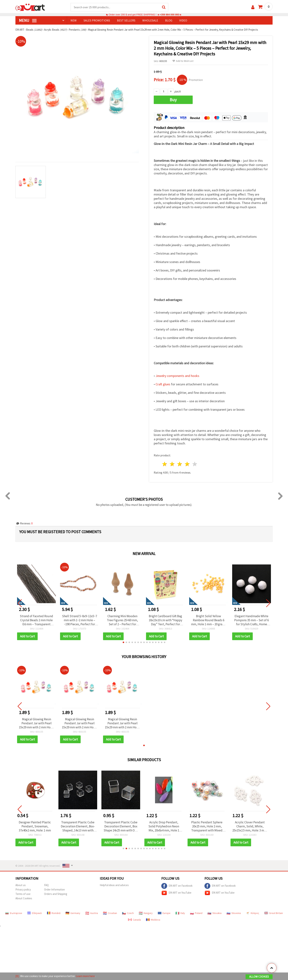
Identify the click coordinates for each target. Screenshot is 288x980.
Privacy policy (23, 889)
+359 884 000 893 (169, 15)
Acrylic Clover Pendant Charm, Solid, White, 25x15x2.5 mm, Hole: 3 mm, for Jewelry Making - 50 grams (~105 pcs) (252, 826)
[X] (17, 976)
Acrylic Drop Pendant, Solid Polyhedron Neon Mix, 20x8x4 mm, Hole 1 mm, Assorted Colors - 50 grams (165, 826)
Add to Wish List (183, 61)
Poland (196, 913)
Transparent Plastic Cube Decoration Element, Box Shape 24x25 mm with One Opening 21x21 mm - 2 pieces (122, 826)
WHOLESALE (150, 20)
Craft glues (163, 384)
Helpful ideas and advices (114, 885)
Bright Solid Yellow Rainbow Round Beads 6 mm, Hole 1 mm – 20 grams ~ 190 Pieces (209, 620)
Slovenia (234, 913)
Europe (164, 913)
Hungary (146, 913)
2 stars (172, 464)
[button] (123, 642)
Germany (73, 913)
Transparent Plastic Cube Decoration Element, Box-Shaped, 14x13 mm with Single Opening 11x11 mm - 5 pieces (80, 826)
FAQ (46, 885)
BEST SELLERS (126, 20)
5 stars (195, 464)
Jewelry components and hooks (177, 376)
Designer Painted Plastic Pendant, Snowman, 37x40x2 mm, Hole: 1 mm (36, 826)
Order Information (54, 889)
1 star (165, 464)
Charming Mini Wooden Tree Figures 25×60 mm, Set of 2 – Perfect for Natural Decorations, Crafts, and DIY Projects (122, 620)
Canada (134, 920)
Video (183, 20)
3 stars (180, 464)
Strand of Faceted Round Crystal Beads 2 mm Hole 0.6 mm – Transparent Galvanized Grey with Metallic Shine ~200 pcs (36, 620)
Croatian (110, 913)
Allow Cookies (259, 977)
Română (54, 913)
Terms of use (23, 894)
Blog (169, 20)
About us (21, 885)
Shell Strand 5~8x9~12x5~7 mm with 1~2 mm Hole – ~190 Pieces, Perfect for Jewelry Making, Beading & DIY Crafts (80, 620)
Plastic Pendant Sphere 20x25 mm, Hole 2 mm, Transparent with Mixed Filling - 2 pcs (208, 826)
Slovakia (215, 913)
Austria (92, 913)
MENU (28, 20)
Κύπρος (253, 913)
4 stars (187, 464)
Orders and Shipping (56, 894)
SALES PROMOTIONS (97, 20)
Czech (128, 913)
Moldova (153, 920)
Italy (180, 913)
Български (14, 913)
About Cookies (24, 898)
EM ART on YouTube (176, 893)
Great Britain (274, 913)
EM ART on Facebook (177, 886)
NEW (74, 20)
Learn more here (85, 976)
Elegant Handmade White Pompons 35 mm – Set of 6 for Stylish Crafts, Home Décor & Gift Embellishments (251, 620)
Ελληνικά (34, 913)
